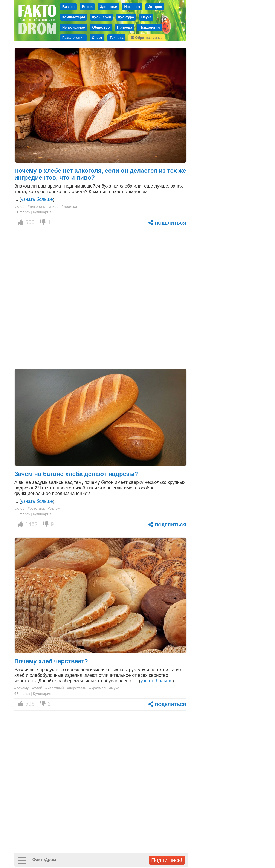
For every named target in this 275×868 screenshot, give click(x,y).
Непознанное (74, 27)
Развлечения (73, 38)
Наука (146, 17)
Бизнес (68, 7)
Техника (116, 38)
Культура (126, 17)
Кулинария (102, 17)
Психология (150, 27)
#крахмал (98, 688)
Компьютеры (74, 17)
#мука (114, 688)
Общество (101, 27)
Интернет (132, 7)
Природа (125, 27)
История (155, 7)
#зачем (54, 508)
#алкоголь (36, 206)
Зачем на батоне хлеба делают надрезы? (76, 474)
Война (87, 7)
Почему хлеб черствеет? (51, 661)
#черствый (55, 688)
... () (34, 199)
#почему (22, 688)
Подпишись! (167, 860)
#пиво (53, 206)
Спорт (97, 38)
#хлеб (20, 206)
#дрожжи (69, 206)
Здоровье (108, 7)
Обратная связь (147, 38)
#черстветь (77, 688)
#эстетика (36, 508)
